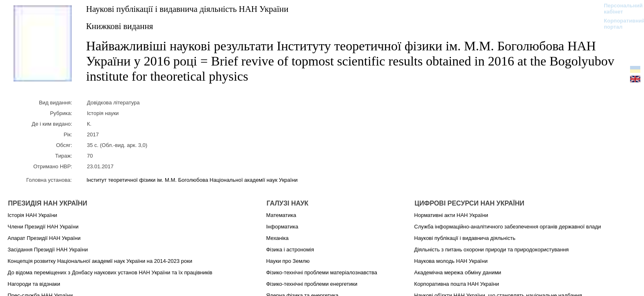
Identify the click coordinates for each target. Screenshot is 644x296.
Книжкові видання (119, 26)
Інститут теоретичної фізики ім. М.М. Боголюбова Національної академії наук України (192, 180)
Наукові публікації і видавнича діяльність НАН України (187, 9)
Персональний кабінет (619, 9)
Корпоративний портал (619, 24)
